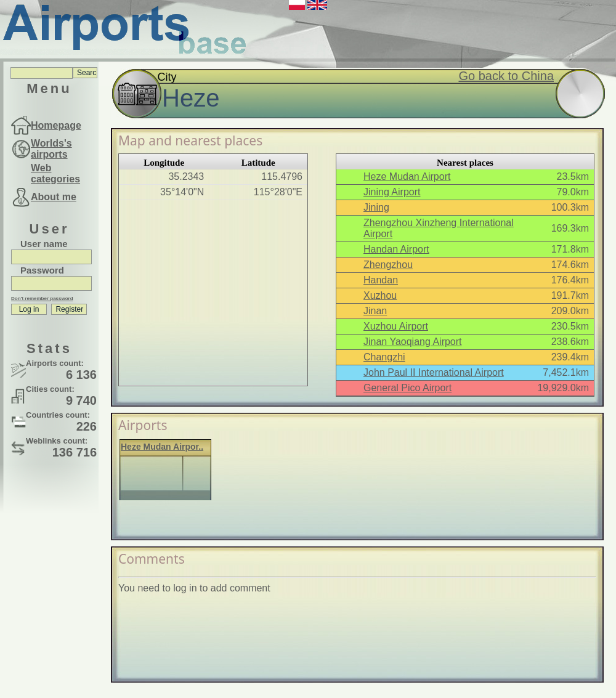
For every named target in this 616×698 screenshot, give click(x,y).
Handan (381, 280)
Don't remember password (42, 298)
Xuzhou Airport (396, 326)
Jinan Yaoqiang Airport (413, 342)
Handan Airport (396, 249)
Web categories (55, 173)
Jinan (375, 311)
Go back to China (506, 76)
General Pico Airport (407, 388)
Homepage (56, 125)
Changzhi (384, 357)
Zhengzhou (388, 265)
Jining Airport (392, 192)
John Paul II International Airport (434, 372)
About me (54, 197)
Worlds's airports (51, 149)
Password (42, 270)
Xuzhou (380, 295)
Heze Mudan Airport (407, 177)
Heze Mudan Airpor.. (162, 447)
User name (44, 244)
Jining (376, 207)
